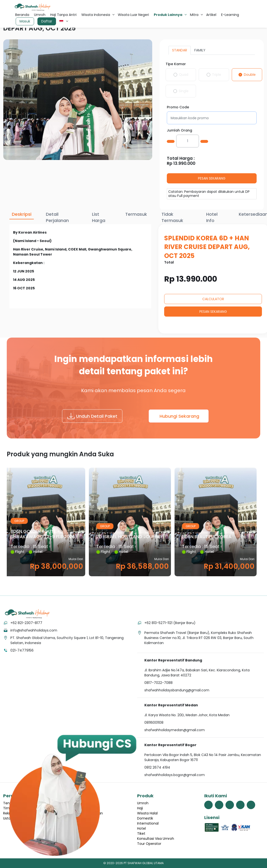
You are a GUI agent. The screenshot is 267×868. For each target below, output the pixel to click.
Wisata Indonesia (96, 15)
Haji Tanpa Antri (63, 15)
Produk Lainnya (168, 15)
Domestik (145, 818)
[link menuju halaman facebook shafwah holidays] (208, 805)
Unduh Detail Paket (92, 416)
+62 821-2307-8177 (26, 623)
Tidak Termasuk (172, 217)
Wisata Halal (147, 813)
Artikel (211, 15)
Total (169, 262)
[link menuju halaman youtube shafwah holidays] (240, 805)
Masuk (25, 21)
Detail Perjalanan (57, 217)
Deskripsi (22, 214)
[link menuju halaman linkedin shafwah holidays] (251, 805)
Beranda (22, 15)
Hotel (141, 828)
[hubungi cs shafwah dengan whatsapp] (72, 795)
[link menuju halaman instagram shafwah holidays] (230, 805)
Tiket (141, 833)
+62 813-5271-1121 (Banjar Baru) (170, 623)
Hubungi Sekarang (179, 416)
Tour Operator (149, 844)
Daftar (47, 21)
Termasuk (136, 214)
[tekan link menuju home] (27, 614)
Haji (140, 808)
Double (250, 75)
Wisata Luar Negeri (133, 15)
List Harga (99, 217)
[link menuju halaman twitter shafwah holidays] (219, 805)
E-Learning (230, 15)
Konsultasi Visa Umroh (156, 839)
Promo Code (178, 107)
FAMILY (200, 50)
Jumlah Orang (179, 130)
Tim (6, 808)
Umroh (40, 15)
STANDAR (180, 50)
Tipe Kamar (176, 64)
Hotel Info (212, 217)
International (148, 823)
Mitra (194, 15)
